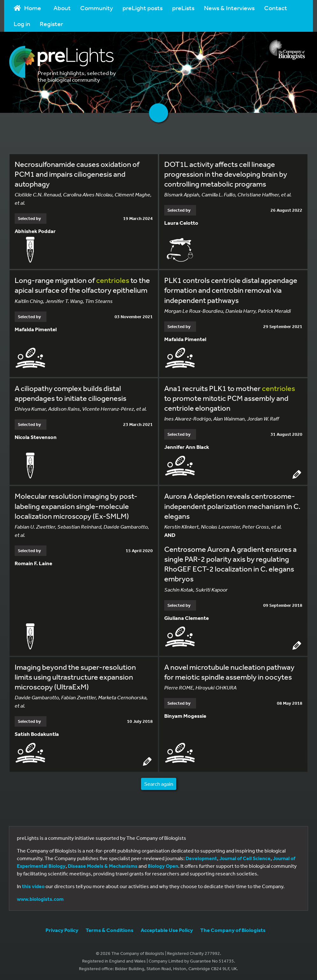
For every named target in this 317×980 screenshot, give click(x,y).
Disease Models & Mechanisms (103, 866)
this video (33, 886)
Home (27, 8)
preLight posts (143, 8)
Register (51, 24)
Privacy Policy (62, 930)
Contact (276, 8)
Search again (159, 784)
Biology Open (163, 866)
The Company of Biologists (233, 930)
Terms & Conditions (109, 930)
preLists (183, 8)
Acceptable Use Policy (167, 930)
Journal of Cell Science (245, 858)
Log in (22, 24)
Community (97, 8)
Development (201, 858)
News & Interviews (229, 8)
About (62, 8)
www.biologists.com (40, 899)
